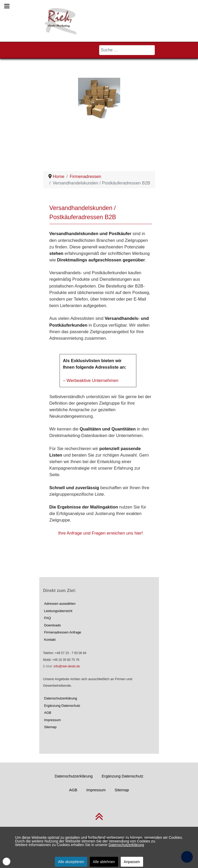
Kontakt (50, 640)
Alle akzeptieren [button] (71, 862)
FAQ (48, 618)
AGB (48, 713)
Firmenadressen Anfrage (63, 632)
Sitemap (50, 727)
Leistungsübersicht (58, 611)
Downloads (53, 625)
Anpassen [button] (132, 862)
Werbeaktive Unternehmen (92, 381)
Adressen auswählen (60, 604)
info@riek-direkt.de (67, 666)
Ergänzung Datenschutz (62, 706)
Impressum (53, 720)
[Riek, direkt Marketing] (61, 20)
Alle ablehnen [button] (104, 862)
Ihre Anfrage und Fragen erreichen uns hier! (101, 533)
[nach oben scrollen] (99, 820)
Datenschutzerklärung (61, 698)
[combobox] (127, 50)
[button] (7, 861)
